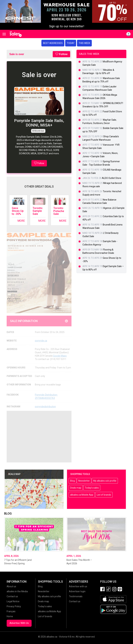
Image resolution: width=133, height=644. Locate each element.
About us (11, 586)
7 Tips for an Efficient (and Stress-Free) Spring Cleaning (18, 563)
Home (10, 616)
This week (84, 43)
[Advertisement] (39, 437)
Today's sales (92, 488)
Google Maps (60, 356)
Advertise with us (78, 586)
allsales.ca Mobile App (82, 495)
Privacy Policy (14, 606)
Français (11, 611)
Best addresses (53, 43)
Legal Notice (13, 601)
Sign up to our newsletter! (67, 26)
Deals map (76, 488)
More (21, 221)
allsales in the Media (17, 591)
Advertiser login (77, 591)
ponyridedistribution (45, 407)
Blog (72, 481)
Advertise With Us (19, 623)
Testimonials (76, 596)
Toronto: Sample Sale (38, 211)
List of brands (104, 495)
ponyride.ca (41, 341)
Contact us (12, 596)
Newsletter (84, 481)
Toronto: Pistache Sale (59, 211)
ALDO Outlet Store (112, 178)
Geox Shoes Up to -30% (18, 211)
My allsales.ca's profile (105, 481)
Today (71, 43)
